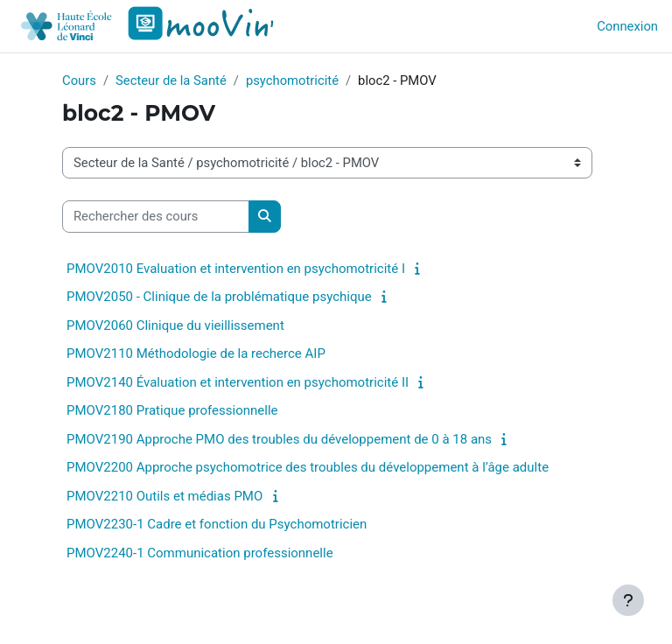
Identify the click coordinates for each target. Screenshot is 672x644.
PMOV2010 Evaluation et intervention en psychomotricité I (236, 269)
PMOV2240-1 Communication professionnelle (200, 553)
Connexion (627, 26)
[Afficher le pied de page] (628, 600)
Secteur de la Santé (171, 80)
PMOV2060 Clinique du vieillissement (175, 325)
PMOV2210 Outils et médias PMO (164, 496)
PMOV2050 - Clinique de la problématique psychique (219, 297)
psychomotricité (292, 80)
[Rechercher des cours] (156, 216)
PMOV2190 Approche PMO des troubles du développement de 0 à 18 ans (279, 439)
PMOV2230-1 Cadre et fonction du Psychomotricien (217, 524)
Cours (79, 80)
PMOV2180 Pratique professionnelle (172, 410)
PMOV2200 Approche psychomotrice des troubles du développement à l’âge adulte (308, 467)
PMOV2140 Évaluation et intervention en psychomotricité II (238, 382)
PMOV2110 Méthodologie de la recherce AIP (196, 353)
